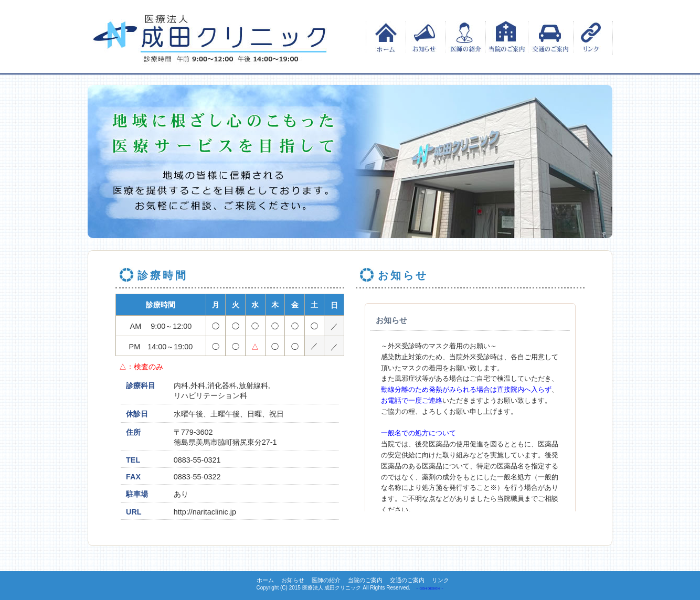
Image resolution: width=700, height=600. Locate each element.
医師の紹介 (464, 37)
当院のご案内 (507, 37)
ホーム (384, 37)
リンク (592, 37)
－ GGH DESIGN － (430, 588)
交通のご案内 (549, 37)
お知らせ (424, 37)
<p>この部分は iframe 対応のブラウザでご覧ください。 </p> (470, 403)
